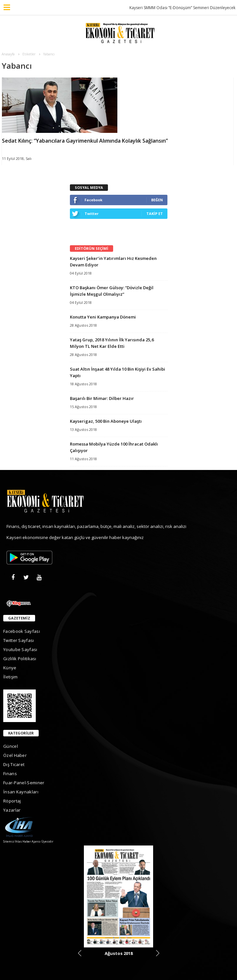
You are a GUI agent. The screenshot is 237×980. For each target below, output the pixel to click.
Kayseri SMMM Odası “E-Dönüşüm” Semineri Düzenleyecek (182, 8)
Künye (10, 668)
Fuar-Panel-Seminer (24, 783)
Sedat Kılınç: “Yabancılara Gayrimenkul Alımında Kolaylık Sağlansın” (85, 141)
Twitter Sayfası (19, 640)
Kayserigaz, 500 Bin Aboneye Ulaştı (106, 421)
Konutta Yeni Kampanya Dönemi (103, 317)
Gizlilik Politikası (20, 659)
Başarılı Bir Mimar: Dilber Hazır (102, 398)
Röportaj (12, 801)
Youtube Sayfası (20, 649)
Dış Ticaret (14, 764)
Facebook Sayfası (22, 631)
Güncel (11, 746)
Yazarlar (12, 810)
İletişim (10, 677)
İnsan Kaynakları (21, 792)
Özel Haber (15, 755)
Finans (10, 774)
